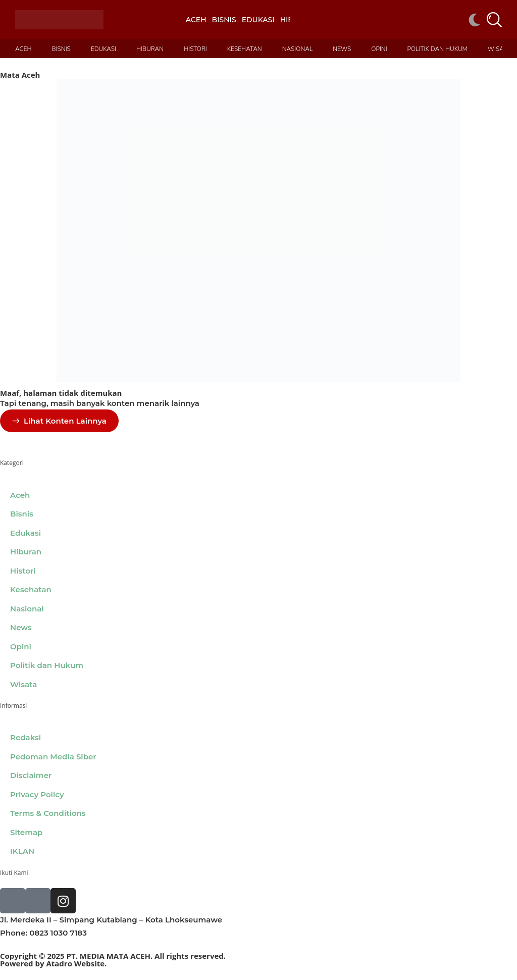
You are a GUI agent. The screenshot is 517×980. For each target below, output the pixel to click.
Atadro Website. (76, 963)
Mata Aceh (20, 75)
